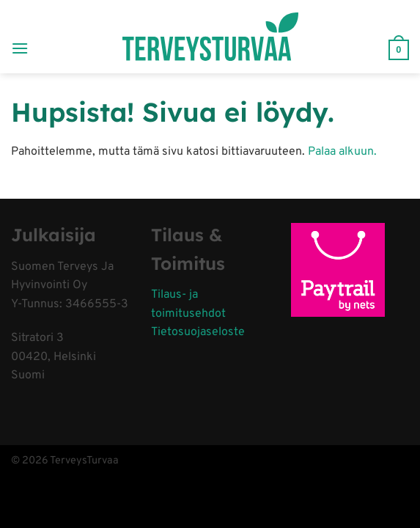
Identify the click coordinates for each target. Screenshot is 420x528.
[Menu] (20, 36)
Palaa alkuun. (342, 152)
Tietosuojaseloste (198, 332)
